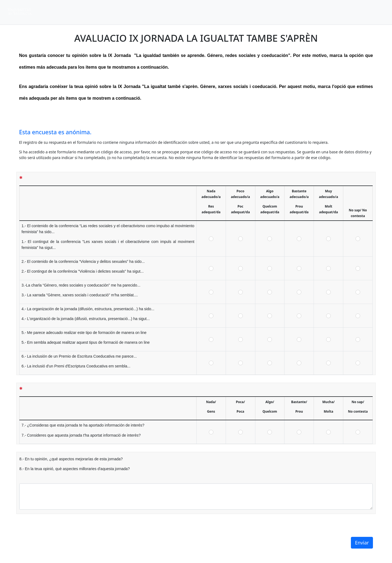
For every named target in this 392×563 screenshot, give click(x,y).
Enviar (362, 543)
